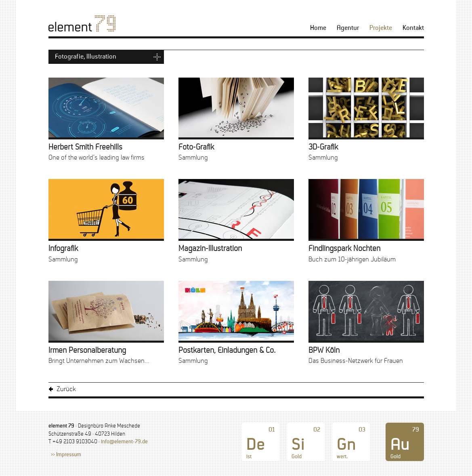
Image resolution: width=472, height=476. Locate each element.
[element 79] (82, 23)
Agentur (348, 28)
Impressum (69, 455)
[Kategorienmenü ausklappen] (106, 57)
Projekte (381, 28)
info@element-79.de (124, 442)
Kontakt (413, 28)
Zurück (66, 389)
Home (318, 28)
